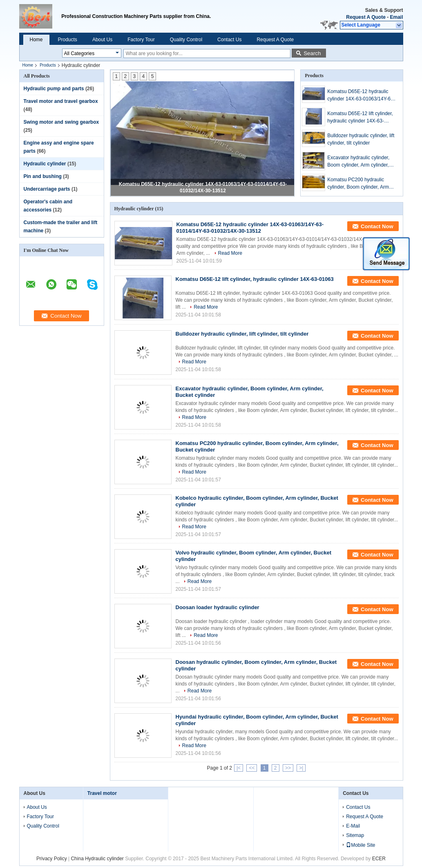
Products (68, 40)
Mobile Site (361, 845)
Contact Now (377, 226)
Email (396, 17)
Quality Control (186, 40)
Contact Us (229, 40)
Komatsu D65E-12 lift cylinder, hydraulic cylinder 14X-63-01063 (360, 118)
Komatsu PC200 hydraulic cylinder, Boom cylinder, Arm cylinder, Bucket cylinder (358, 184)
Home (36, 40)
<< (252, 768)
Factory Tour (141, 40)
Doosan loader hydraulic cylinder (218, 607)
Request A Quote (366, 17)
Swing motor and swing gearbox (61, 122)
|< (239, 768)
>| (301, 768)
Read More (230, 253)
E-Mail (353, 826)
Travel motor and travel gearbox (61, 101)
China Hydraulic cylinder (97, 859)
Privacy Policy (52, 859)
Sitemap (355, 835)
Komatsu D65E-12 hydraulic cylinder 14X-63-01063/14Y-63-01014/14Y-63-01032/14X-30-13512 (361, 96)
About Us (102, 40)
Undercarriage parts (47, 189)
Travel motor (102, 793)
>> (288, 768)
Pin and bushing (43, 176)
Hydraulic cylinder (45, 164)
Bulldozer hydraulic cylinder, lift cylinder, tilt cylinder (361, 139)
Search (312, 53)
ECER (379, 859)
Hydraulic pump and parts (54, 89)
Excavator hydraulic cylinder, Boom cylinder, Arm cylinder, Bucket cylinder (358, 162)
